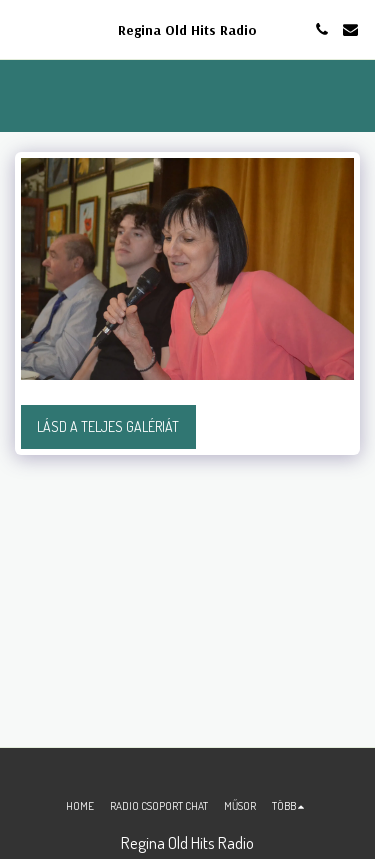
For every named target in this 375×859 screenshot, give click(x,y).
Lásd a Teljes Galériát (108, 426)
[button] (22, 29)
